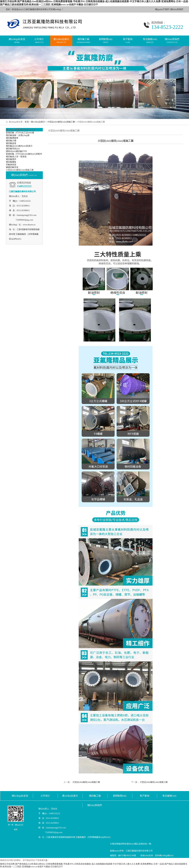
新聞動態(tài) (106, 41)
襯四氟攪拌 (11, 159)
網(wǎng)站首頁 (17, 41)
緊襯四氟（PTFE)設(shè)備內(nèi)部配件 (24, 154)
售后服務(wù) (150, 41)
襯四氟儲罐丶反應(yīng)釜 (18, 135)
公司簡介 (39, 41)
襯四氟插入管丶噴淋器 (16, 157)
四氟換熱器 (11, 165)
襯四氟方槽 (11, 141)
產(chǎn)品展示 (61, 41)
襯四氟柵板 (11, 162)
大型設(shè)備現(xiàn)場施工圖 (61, 122)
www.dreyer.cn (29, 225)
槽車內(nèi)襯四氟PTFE (16, 151)
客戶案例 (128, 41)
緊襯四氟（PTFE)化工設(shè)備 (20, 133)
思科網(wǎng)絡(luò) (164, 855)
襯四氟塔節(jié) (13, 149)
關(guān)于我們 (162, 9)
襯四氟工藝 (83, 41)
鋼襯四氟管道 (12, 167)
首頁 (27, 122)
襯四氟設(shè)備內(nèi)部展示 (19, 146)
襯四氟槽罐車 (12, 138)
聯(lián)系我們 (177, 9)
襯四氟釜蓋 (11, 143)
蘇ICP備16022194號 (127, 855)
